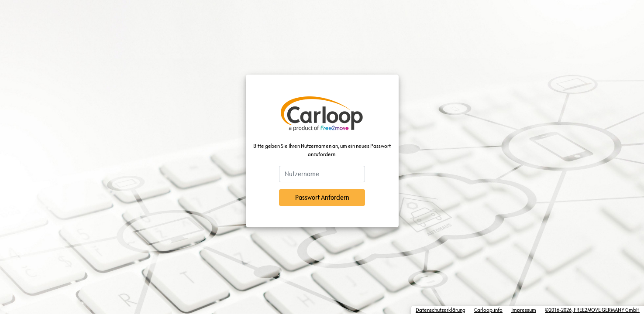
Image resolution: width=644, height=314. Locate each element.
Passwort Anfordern (322, 197)
